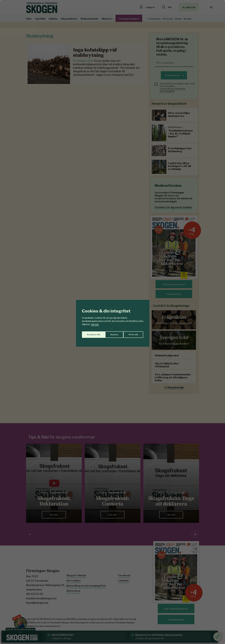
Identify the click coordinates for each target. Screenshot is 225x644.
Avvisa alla (109, 334)
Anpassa (90, 334)
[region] (113, 322)
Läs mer (95, 324)
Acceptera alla (132, 334)
